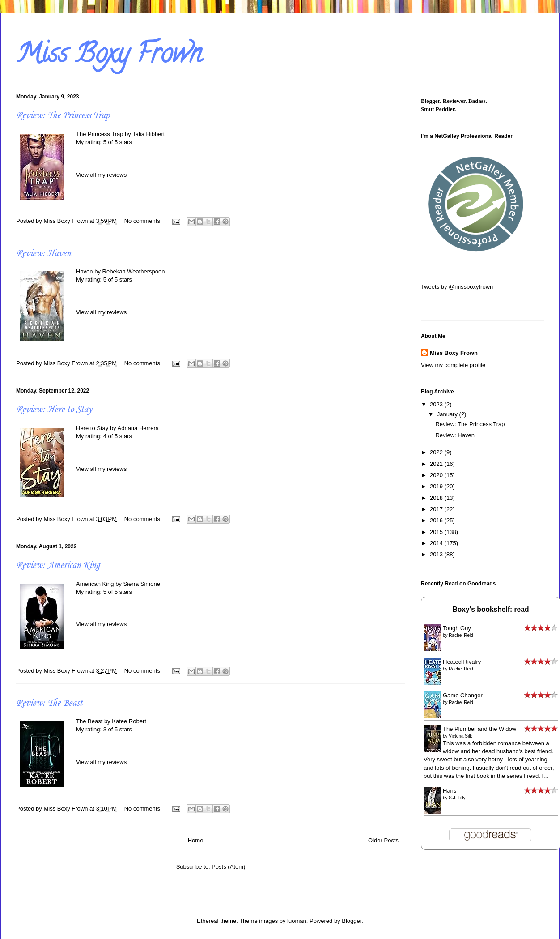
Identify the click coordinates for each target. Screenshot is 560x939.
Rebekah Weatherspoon (134, 271)
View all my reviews (101, 175)
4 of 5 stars (118, 436)
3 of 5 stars (118, 729)
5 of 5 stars (118, 142)
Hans (450, 791)
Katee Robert (129, 721)
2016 (437, 520)
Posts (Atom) (228, 867)
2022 (437, 452)
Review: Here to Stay (54, 410)
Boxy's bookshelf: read (491, 609)
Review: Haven (43, 253)
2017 (437, 509)
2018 (437, 498)
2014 (437, 543)
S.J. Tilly (457, 798)
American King (95, 584)
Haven (85, 271)
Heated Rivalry (462, 662)
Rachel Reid (461, 635)
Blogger (352, 921)
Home (196, 840)
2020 (437, 475)
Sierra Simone (142, 584)
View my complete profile (453, 365)
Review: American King (58, 565)
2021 (437, 464)
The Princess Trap (100, 134)
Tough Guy (457, 628)
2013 (437, 554)
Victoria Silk (460, 736)
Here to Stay (92, 428)
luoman (297, 921)
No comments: (144, 221)
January (448, 414)
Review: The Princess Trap (63, 115)
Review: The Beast (49, 703)
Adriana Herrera (138, 428)
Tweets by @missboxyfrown (457, 287)
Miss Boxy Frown (454, 353)
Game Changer (463, 695)
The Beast (89, 721)
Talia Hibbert (148, 134)
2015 (437, 532)
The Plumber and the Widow (479, 729)
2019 (437, 486)
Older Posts (383, 840)
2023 (437, 404)
